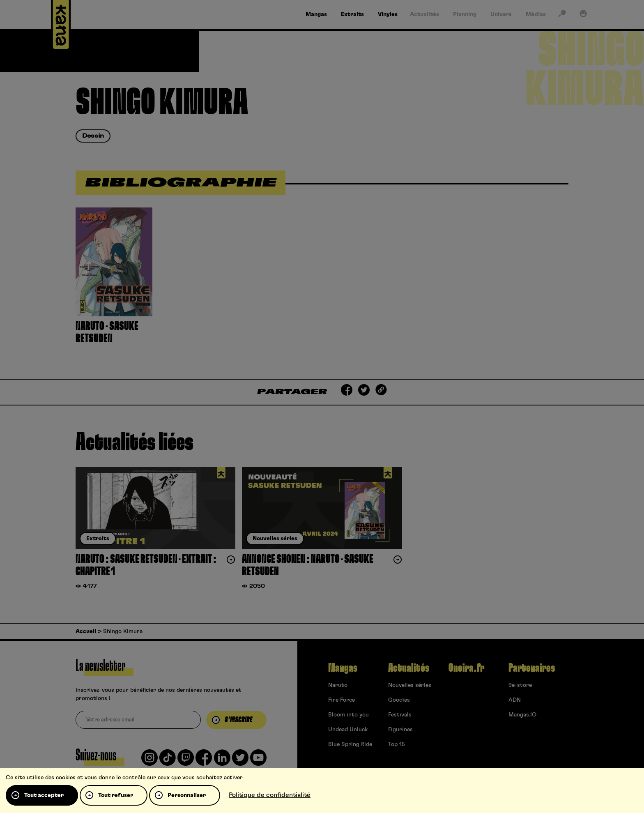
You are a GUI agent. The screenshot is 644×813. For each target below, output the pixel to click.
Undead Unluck (348, 730)
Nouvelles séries (410, 685)
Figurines (400, 730)
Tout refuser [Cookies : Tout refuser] (116, 795)
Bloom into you (348, 715)
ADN (515, 700)
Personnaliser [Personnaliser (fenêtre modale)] (187, 795)
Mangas (343, 668)
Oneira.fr (466, 668)
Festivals (400, 715)
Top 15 (397, 744)
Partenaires (532, 668)
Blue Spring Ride (350, 744)
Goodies (399, 700)
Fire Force (342, 700)
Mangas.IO (522, 715)
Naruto (338, 685)
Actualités (409, 668)
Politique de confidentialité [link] (270, 795)
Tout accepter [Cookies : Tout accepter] (44, 795)
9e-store (520, 685)
